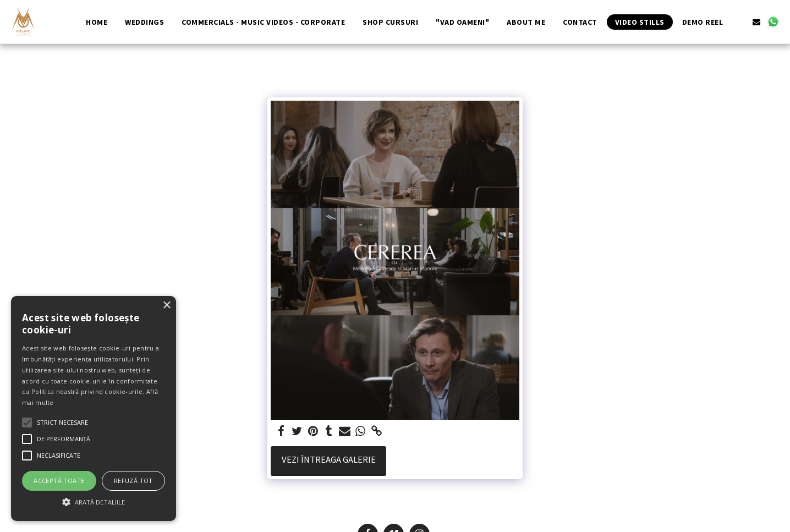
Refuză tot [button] (133, 481)
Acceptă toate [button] (59, 481)
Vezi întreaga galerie (329, 460)
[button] (740, 22)
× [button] (166, 306)
